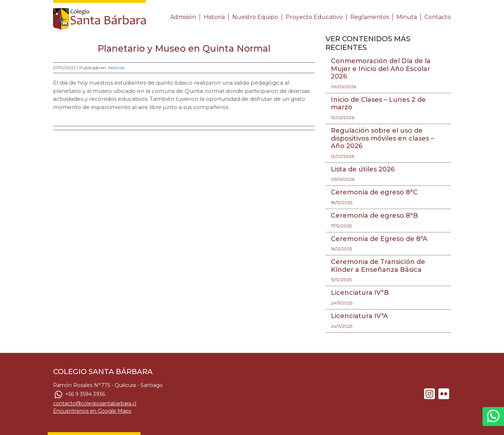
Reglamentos (370, 17)
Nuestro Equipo (255, 17)
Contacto (438, 17)
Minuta (407, 17)
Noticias (116, 68)
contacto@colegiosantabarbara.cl (95, 403)
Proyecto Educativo (314, 17)
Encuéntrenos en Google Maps (92, 411)
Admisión (183, 17)
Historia (214, 17)
